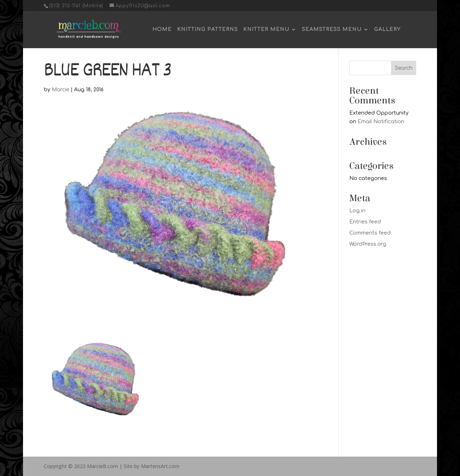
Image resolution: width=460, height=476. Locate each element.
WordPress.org (368, 244)
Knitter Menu (266, 29)
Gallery (387, 29)
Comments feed (370, 233)
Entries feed (365, 222)
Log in (357, 211)
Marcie (61, 90)
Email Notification (381, 122)
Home (162, 29)
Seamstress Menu (332, 29)
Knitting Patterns (208, 29)
